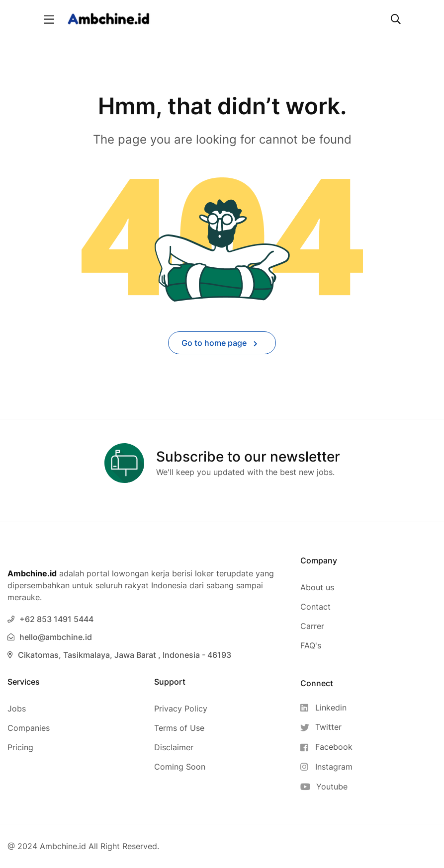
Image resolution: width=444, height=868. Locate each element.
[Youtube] (326, 787)
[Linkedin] (326, 708)
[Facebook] (326, 747)
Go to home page (220, 343)
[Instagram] (326, 767)
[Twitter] (326, 727)
